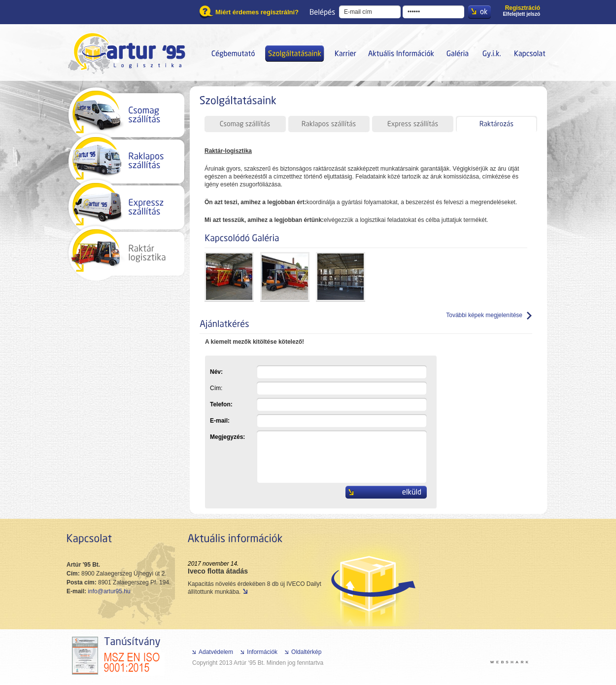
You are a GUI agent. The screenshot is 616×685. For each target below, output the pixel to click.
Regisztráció (523, 8)
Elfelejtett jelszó (521, 14)
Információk (262, 652)
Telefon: (318, 404)
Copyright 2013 (212, 663)
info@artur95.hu (109, 591)
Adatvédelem (216, 652)
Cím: (318, 388)
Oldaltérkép (306, 652)
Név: (318, 372)
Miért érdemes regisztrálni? (257, 12)
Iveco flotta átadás (218, 571)
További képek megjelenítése (484, 315)
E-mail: (318, 421)
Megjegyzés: (318, 437)
